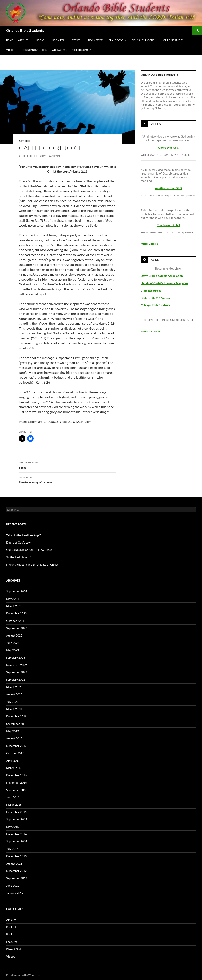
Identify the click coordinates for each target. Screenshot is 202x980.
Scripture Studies (173, 40)
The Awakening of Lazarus (67, 479)
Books (40, 40)
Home (10, 40)
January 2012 (15, 893)
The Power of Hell (169, 225)
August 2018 (14, 738)
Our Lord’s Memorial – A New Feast (29, 550)
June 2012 (13, 885)
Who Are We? (59, 50)
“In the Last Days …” (18, 557)
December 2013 (16, 856)
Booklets (58, 40)
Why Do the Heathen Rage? (23, 535)
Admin (56, 156)
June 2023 (13, 643)
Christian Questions (34, 50)
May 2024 (12, 599)
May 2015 (12, 827)
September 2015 (17, 819)
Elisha (67, 465)
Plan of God (116, 40)
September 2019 (17, 724)
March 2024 (14, 606)
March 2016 (14, 805)
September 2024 (17, 591)
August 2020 (14, 694)
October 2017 (15, 753)
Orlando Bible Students (25, 30)
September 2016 (17, 790)
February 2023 (16, 657)
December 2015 (16, 812)
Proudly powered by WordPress (23, 975)
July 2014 (12, 849)
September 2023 (17, 628)
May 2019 (12, 731)
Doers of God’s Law (18, 542)
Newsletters (96, 40)
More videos (151, 244)
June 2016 (13, 797)
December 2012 (16, 871)
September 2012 (17, 878)
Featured (12, 942)
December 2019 (16, 716)
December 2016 (16, 775)
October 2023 (15, 621)
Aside (155, 260)
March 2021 (14, 687)
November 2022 (16, 665)
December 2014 (16, 834)
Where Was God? (152, 155)
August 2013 (14, 863)
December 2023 (16, 613)
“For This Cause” (82, 50)
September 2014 (17, 841)
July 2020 (12, 702)
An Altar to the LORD (154, 195)
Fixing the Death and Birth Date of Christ (32, 564)
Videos (10, 50)
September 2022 (17, 672)
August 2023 (14, 635)
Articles (23, 40)
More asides (151, 331)
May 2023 (12, 650)
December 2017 (16, 746)
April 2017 (13, 760)
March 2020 (14, 709)
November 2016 (16, 783)
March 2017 (14, 768)
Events (76, 40)
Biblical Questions (143, 40)
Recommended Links (154, 320)
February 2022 (16, 680)
